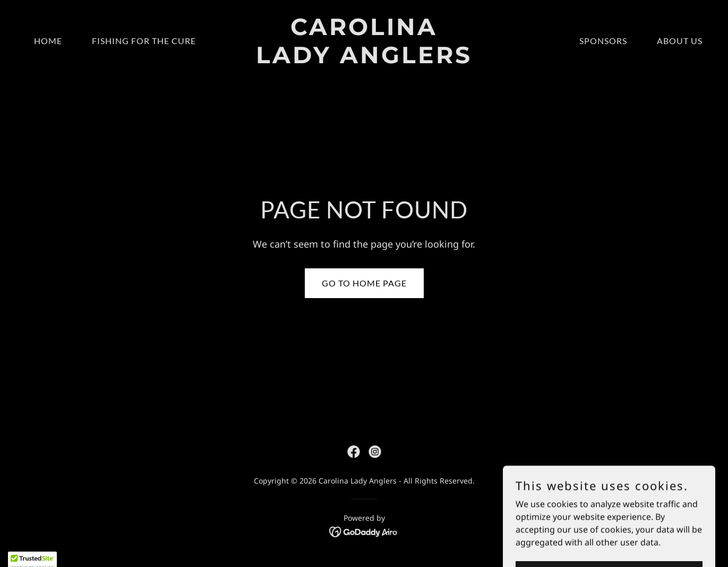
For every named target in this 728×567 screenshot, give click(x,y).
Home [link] (48, 41)
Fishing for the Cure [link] (144, 41)
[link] (364, 60)
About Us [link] (680, 41)
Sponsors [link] (603, 41)
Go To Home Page (364, 283)
